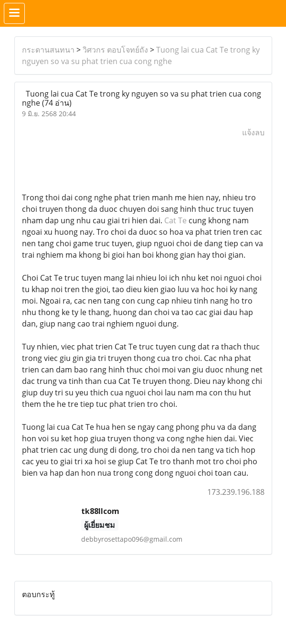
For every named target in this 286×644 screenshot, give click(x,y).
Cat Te (175, 220)
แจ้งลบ (253, 132)
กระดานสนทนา (48, 50)
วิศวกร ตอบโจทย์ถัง (115, 50)
